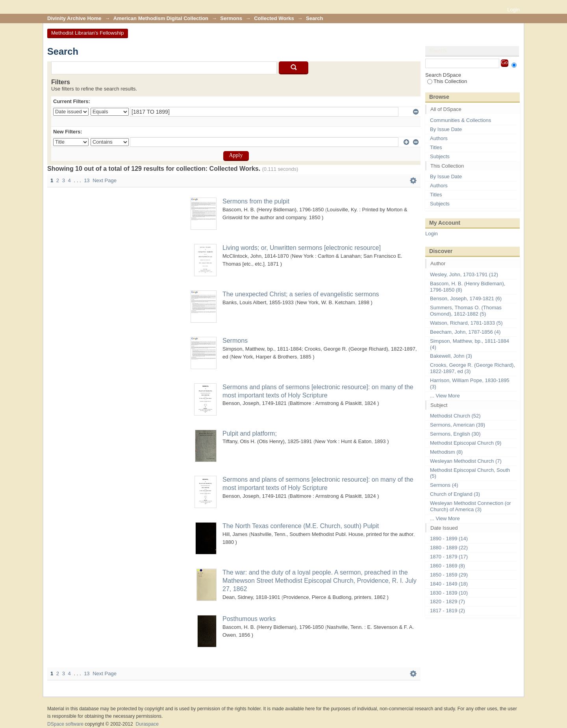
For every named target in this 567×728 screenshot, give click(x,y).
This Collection (447, 81)
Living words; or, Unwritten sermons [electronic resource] (302, 248)
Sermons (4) (444, 485)
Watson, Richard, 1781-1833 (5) (466, 323)
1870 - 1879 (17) (449, 557)
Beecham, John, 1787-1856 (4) (465, 332)
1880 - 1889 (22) (449, 548)
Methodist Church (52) (455, 416)
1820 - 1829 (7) (447, 601)
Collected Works (274, 18)
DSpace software (65, 724)
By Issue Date (446, 129)
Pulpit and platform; (250, 433)
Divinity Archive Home (74, 18)
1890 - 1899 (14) (449, 539)
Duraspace (147, 724)
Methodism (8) (446, 452)
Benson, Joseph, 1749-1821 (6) (466, 298)
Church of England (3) (455, 494)
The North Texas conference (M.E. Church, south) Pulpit (301, 526)
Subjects (440, 156)
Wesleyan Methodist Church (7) (466, 461)
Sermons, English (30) (455, 434)
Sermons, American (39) (458, 425)
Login (513, 10)
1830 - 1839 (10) (449, 593)
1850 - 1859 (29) (449, 575)
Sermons (231, 18)
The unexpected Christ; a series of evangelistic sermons (301, 294)
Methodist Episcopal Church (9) (466, 443)
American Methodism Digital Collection (161, 18)
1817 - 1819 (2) (447, 611)
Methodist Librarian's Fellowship (88, 33)
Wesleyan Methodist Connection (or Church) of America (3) (471, 506)
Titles (436, 147)
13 (87, 180)
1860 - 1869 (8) (447, 566)
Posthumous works (249, 619)
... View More (445, 396)
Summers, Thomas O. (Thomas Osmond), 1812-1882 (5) (466, 311)
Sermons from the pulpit (256, 201)
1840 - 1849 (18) (449, 584)
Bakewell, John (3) (451, 356)
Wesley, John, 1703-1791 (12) (464, 274)
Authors (439, 138)
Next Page (105, 180)
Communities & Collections (460, 120)
